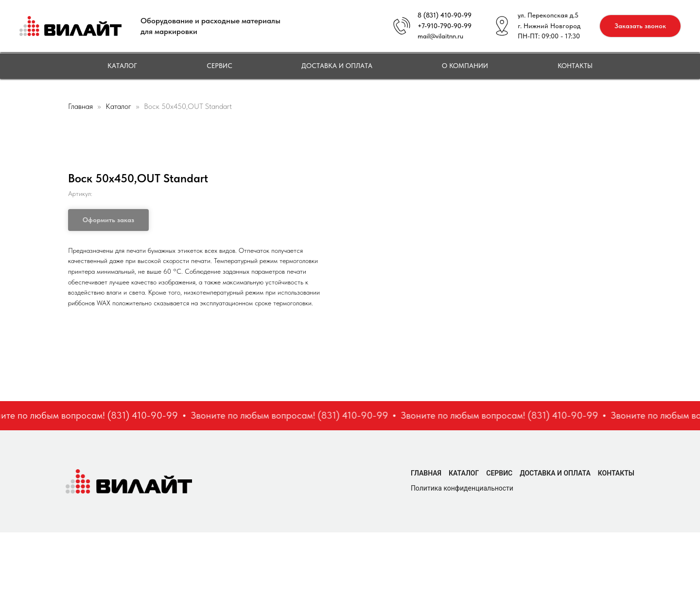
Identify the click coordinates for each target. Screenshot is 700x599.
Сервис (219, 66)
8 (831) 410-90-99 (445, 15)
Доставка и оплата (337, 66)
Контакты (575, 66)
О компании (465, 66)
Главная (80, 106)
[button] (640, 26)
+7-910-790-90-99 (445, 26)
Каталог (122, 66)
